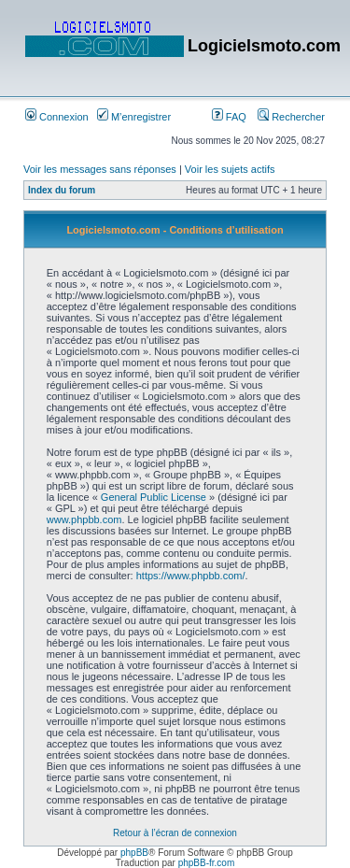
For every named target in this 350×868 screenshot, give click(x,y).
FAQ (229, 117)
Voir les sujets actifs (230, 169)
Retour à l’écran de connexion (175, 833)
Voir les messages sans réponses (100, 169)
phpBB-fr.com (207, 863)
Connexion (57, 117)
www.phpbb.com (84, 519)
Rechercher (291, 117)
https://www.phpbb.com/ (191, 576)
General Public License (154, 497)
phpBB (134, 853)
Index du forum (62, 190)
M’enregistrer (134, 117)
